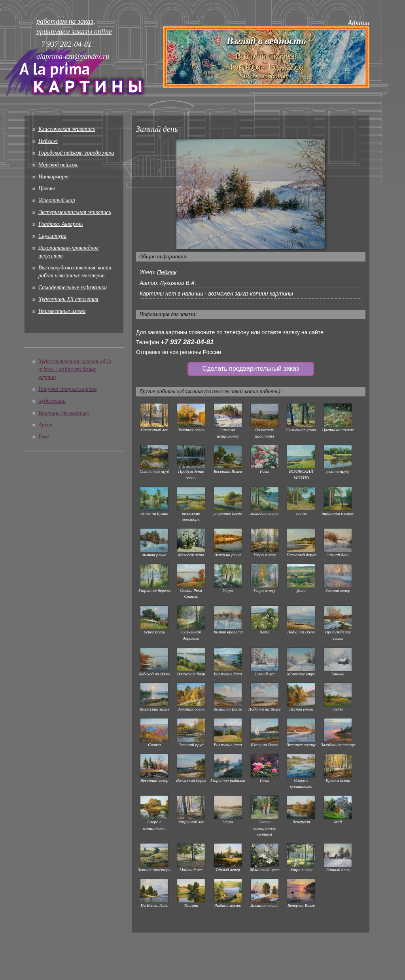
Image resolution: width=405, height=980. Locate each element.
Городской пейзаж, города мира (76, 153)
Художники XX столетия (68, 299)
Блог (44, 437)
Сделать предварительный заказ (251, 369)
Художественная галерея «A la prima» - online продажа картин (75, 369)
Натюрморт (53, 177)
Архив (45, 425)
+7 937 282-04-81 (187, 342)
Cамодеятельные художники (73, 287)
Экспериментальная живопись (75, 212)
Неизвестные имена (62, 311)
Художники (52, 401)
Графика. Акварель (61, 224)
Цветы (47, 189)
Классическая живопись (67, 129)
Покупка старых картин (67, 389)
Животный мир (57, 200)
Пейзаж (48, 141)
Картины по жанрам (63, 413)
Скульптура (52, 236)
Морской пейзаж (58, 165)
